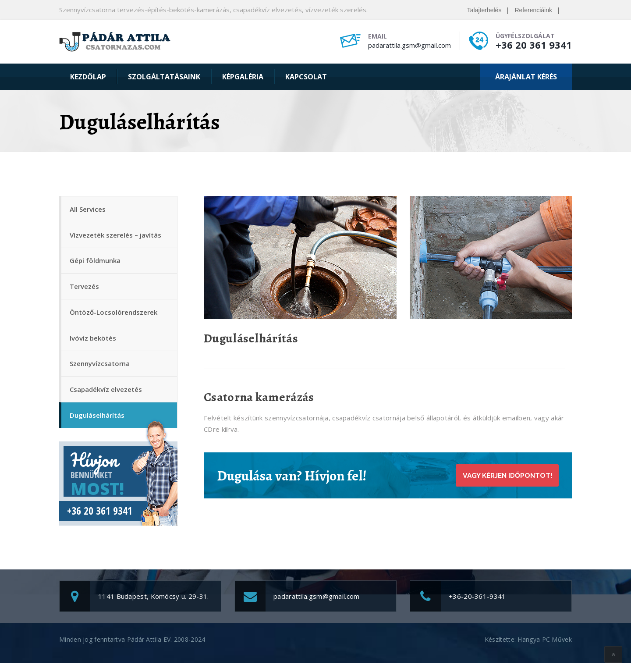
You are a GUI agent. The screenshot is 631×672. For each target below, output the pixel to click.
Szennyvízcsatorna (100, 370)
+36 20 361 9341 (534, 45)
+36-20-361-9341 (477, 605)
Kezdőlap (88, 77)
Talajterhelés (484, 10)
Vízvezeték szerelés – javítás (116, 236)
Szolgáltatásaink (164, 77)
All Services (88, 210)
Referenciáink (533, 10)
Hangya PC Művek (545, 649)
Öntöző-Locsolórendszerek (114, 316)
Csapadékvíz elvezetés (106, 397)
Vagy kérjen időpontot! (504, 475)
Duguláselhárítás (97, 423)
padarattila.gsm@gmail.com (409, 45)
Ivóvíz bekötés (93, 343)
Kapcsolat (306, 77)
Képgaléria (243, 77)
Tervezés (85, 290)
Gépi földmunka (96, 263)
